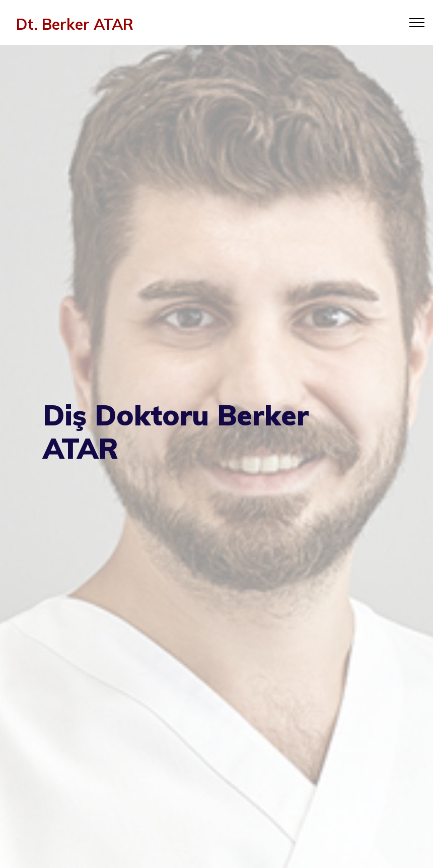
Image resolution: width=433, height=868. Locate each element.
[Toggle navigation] (417, 22)
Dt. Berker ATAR (75, 24)
